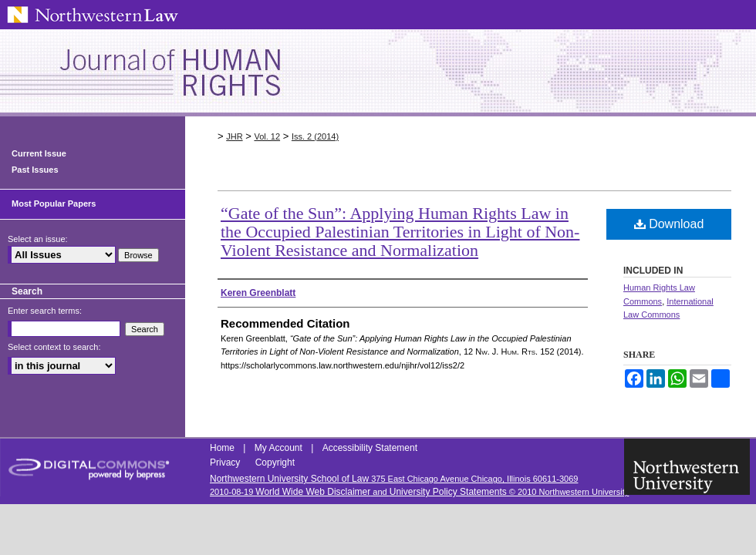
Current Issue (39, 153)
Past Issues (35, 170)
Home (223, 448)
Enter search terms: (45, 311)
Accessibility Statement (370, 448)
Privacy (226, 462)
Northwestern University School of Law (289, 479)
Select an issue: (38, 239)
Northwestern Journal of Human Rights (378, 73)
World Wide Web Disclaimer (313, 492)
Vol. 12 (267, 136)
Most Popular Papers (54, 203)
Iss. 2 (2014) (315, 136)
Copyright (275, 462)
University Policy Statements (448, 492)
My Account (280, 448)
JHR (234, 136)
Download (669, 224)
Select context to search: (54, 347)
